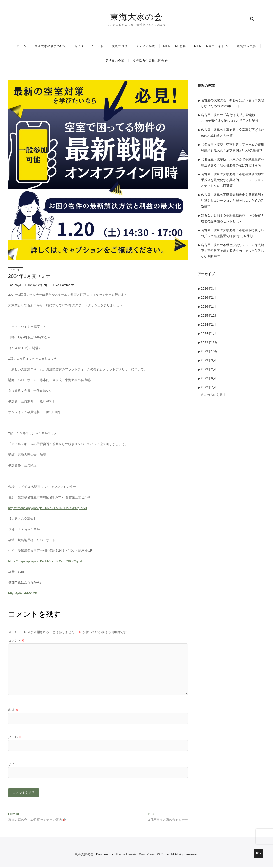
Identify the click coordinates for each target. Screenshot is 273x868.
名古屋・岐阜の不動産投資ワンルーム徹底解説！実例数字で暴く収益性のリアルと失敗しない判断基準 (233, 251)
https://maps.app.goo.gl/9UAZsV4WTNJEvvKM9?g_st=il (48, 508)
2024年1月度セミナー (32, 276)
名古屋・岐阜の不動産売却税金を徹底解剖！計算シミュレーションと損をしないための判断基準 (233, 201)
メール (15, 737)
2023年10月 (209, 351)
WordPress (147, 855)
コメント (17, 641)
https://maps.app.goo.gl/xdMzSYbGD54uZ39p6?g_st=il (47, 561)
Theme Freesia (126, 855)
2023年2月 (209, 369)
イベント (16, 270)
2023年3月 (209, 360)
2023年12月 (209, 342)
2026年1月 (209, 307)
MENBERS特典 (175, 46)
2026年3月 (209, 289)
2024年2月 (209, 324)
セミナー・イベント (89, 46)
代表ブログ (120, 46)
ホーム (22, 46)
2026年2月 (209, 298)
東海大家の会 (136, 17)
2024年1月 (209, 333)
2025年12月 (209, 315)
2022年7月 (209, 387)
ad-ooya (15, 285)
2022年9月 (209, 378)
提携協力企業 (115, 61)
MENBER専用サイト (209, 46)
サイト (13, 764)
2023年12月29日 (37, 285)
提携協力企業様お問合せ (150, 61)
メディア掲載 (145, 46)
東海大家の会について (51, 46)
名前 (13, 710)
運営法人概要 (246, 46)
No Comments (64, 285)
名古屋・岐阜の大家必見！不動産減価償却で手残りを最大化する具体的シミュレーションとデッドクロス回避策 (233, 180)
